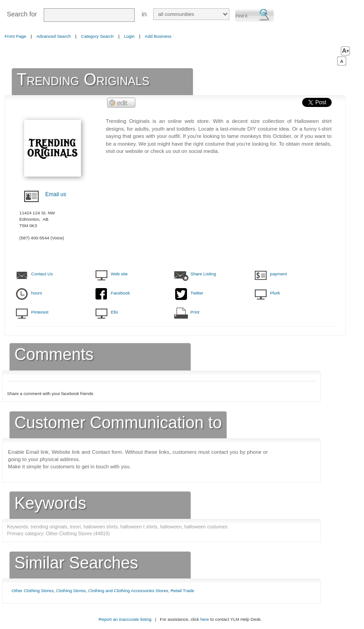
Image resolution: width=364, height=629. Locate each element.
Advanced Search (54, 36)
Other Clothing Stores (33, 591)
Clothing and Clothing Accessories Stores (128, 591)
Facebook (121, 293)
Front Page (15, 36)
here (205, 619)
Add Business (158, 36)
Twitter (197, 293)
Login (129, 36)
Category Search (97, 36)
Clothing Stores (71, 591)
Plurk (275, 293)
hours (37, 293)
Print (195, 312)
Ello (115, 312)
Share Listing (203, 274)
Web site (119, 274)
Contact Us (42, 274)
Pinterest (40, 312)
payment (279, 274)
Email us (56, 194)
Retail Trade (182, 591)
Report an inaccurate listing (125, 619)
